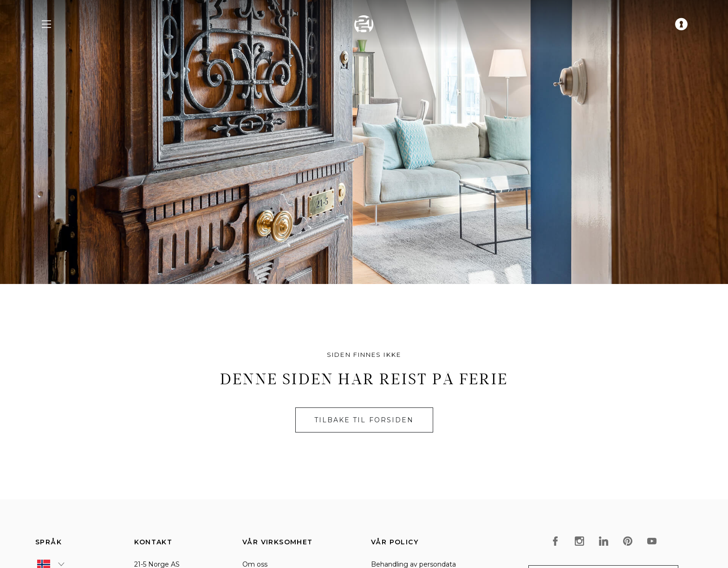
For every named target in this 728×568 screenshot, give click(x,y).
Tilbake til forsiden (364, 420)
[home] (364, 24)
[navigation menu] (46, 24)
